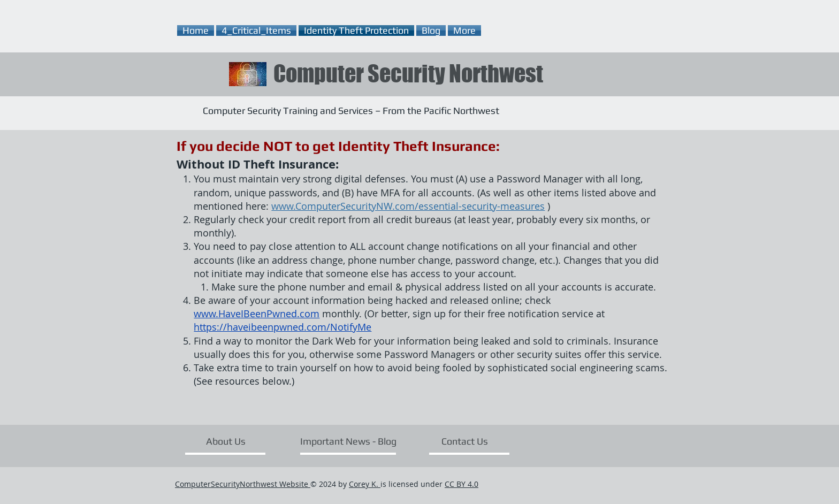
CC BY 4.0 (462, 484)
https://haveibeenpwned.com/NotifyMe (283, 327)
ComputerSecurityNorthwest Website (243, 484)
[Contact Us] (465, 441)
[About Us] (226, 441)
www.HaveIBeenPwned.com (257, 314)
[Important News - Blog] (348, 441)
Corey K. (365, 484)
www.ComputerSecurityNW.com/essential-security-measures (408, 206)
